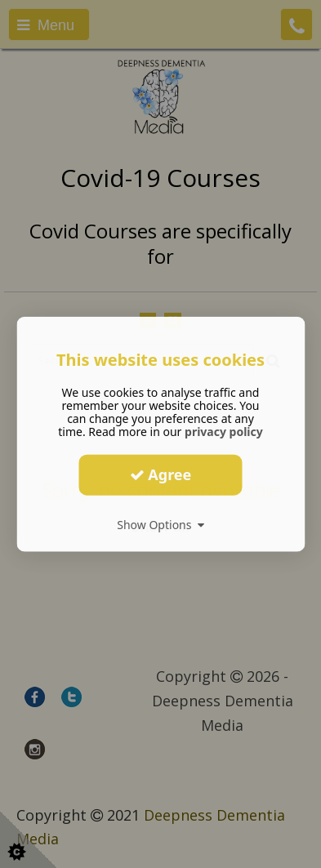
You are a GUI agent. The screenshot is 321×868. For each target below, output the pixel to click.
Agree (161, 474)
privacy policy (224, 431)
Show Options (160, 524)
